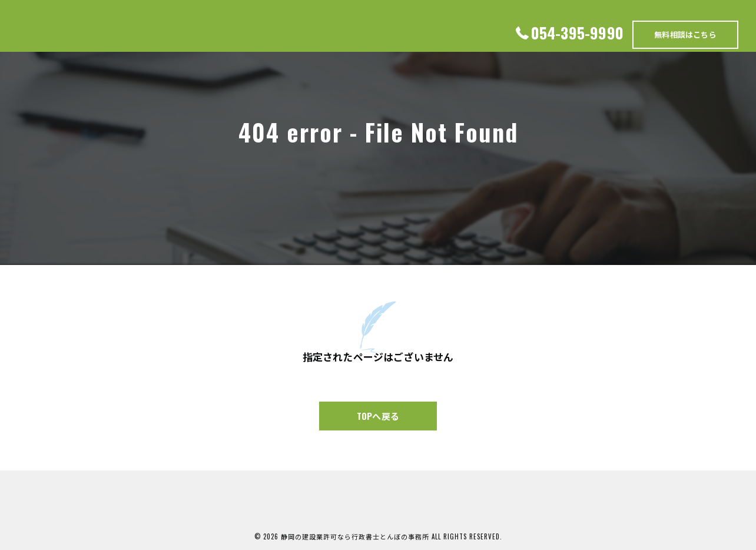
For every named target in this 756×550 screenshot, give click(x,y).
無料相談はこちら (685, 34)
